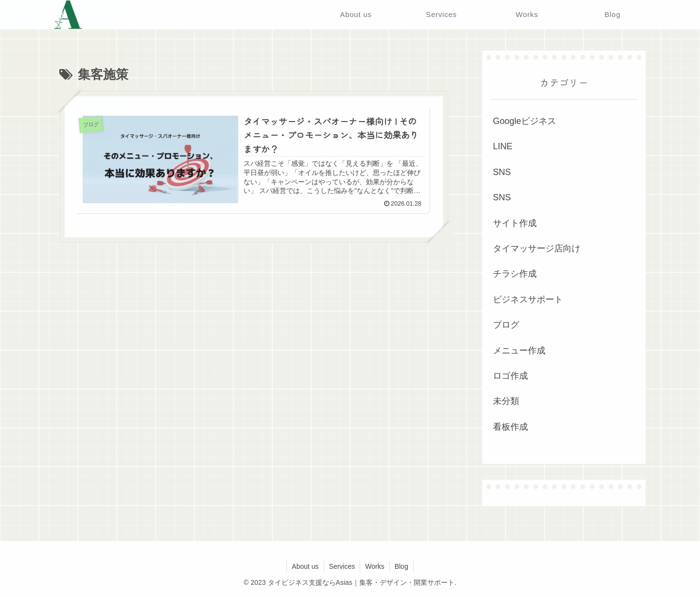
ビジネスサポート (528, 299)
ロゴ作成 (510, 376)
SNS (502, 172)
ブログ (506, 325)
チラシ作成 (515, 274)
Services (342, 566)
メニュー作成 (519, 351)
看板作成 (510, 427)
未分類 (506, 401)
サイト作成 (515, 223)
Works (375, 566)
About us (305, 566)
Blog (402, 566)
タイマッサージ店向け (537, 248)
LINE (503, 146)
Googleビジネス (525, 121)
